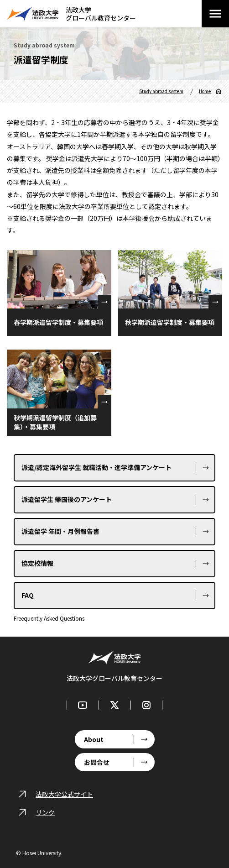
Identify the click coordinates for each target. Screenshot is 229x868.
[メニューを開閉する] (215, 14)
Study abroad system (161, 91)
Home (205, 91)
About (94, 739)
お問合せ (97, 762)
